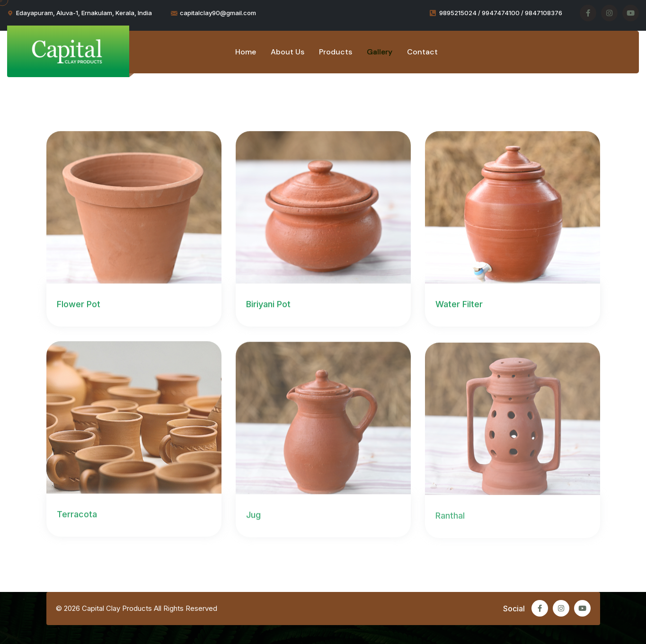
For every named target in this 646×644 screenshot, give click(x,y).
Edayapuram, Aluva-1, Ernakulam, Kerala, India (84, 13)
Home (246, 52)
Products (336, 52)
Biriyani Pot (268, 304)
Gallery (380, 52)
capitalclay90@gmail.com (218, 13)
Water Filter (459, 304)
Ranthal (450, 516)
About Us (288, 52)
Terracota (77, 515)
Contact (422, 52)
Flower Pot (79, 304)
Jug (253, 516)
